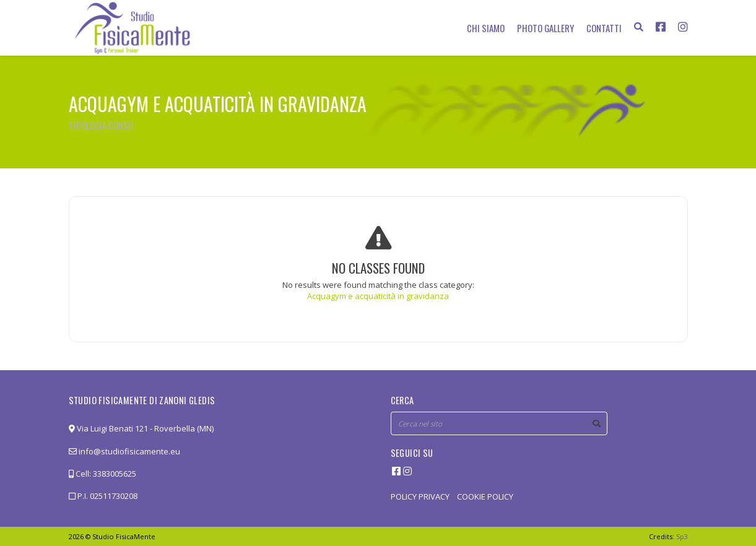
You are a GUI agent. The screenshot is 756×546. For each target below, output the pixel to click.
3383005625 (115, 474)
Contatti (604, 28)
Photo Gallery (545, 28)
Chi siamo (486, 28)
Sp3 (682, 536)
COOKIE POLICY (485, 496)
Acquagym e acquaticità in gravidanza (378, 296)
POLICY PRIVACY (420, 496)
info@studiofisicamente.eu (124, 451)
